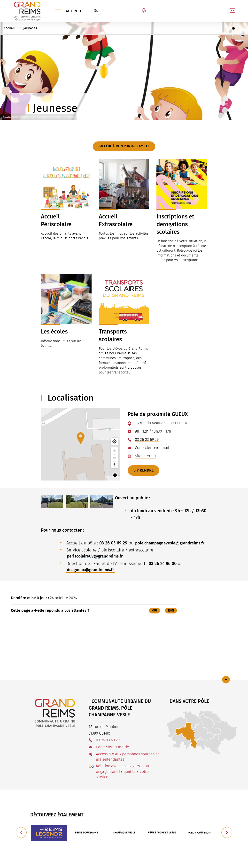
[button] (233, 28)
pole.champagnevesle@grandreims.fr (104, 549)
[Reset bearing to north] (114, 465)
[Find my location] (114, 441)
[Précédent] (21, 833)
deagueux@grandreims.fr (92, 576)
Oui (155, 617)
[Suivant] (227, 833)
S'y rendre (143, 470)
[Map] (81, 444)
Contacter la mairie (112, 747)
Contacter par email (152, 448)
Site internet (145, 456)
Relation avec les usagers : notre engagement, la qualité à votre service (124, 771)
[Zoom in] (114, 451)
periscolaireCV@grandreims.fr (97, 563)
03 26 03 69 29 (147, 440)
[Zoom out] (114, 458)
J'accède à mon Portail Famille (124, 146)
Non (171, 617)
